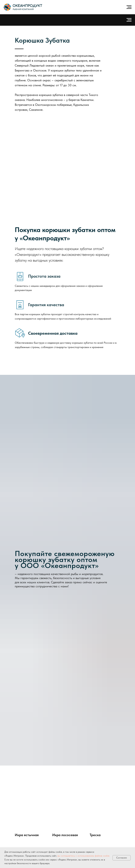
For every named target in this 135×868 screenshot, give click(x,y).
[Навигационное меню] (129, 7)
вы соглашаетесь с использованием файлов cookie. (84, 856)
